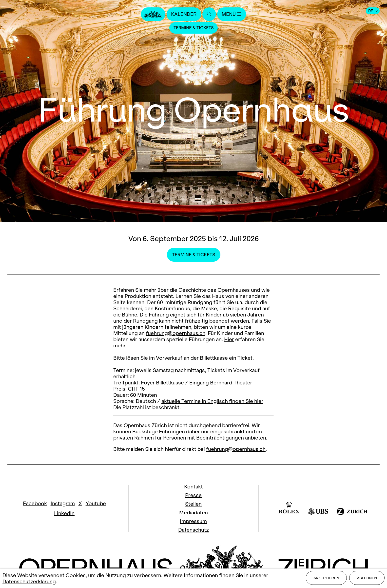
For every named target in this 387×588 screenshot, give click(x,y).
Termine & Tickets (193, 28)
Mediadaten (193, 513)
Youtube (96, 503)
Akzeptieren (326, 578)
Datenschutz (193, 530)
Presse (193, 495)
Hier (229, 339)
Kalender (183, 14)
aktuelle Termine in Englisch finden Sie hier (212, 401)
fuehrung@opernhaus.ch (176, 333)
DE (373, 11)
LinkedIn (64, 513)
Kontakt (193, 487)
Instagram (63, 503)
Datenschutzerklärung (29, 582)
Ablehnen (367, 578)
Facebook (35, 503)
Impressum (193, 521)
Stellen (193, 504)
